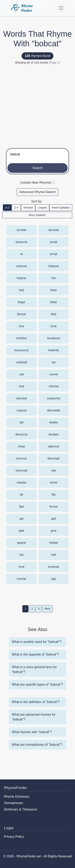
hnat (21, 567)
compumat (53, 398)
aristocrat (21, 242)
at (21, 254)
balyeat (21, 278)
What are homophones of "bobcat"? (37, 745)
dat (21, 422)
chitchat (54, 386)
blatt (53, 314)
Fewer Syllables (61, 208)
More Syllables (37, 215)
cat (53, 362)
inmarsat (53, 567)
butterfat (53, 350)
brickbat (21, 338)
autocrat (21, 266)
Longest (42, 208)
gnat (54, 531)
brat (21, 326)
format (53, 507)
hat (21, 555)
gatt (54, 519)
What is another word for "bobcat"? (36, 642)
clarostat (21, 398)
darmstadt (54, 410)
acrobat (21, 230)
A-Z (7, 208)
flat (53, 495)
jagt (53, 579)
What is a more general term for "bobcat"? (34, 669)
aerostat (54, 230)
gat (21, 519)
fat (21, 495)
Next (47, 609)
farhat (53, 483)
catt (21, 374)
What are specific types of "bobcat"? (37, 684)
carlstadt (21, 362)
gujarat (21, 543)
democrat (21, 434)
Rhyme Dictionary (17, 797)
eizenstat (21, 470)
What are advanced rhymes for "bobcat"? (34, 717)
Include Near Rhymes (36, 183)
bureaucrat (21, 350)
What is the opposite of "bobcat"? (35, 654)
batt (21, 290)
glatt (21, 531)
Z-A (16, 208)
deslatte (54, 434)
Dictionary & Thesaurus (21, 809)
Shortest (28, 208)
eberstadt (54, 458)
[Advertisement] (37, 105)
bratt (53, 326)
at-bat (53, 254)
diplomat (54, 446)
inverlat (21, 579)
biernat (21, 314)
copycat (21, 410)
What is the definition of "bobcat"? (36, 702)
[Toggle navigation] (61, 8)
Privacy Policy (14, 837)
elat (53, 470)
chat (21, 386)
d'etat (21, 446)
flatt (21, 507)
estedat (21, 483)
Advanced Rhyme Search (37, 192)
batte (54, 290)
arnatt (53, 242)
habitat (53, 543)
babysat (54, 266)
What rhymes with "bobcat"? (32, 732)
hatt (54, 555)
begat (21, 302)
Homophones (13, 803)
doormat (21, 458)
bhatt (54, 302)
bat (54, 278)
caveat (54, 374)
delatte (53, 422)
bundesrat (54, 338)
